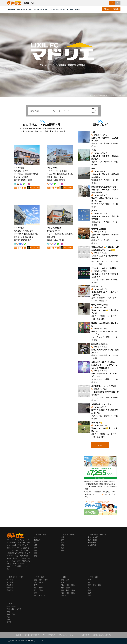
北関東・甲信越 (69, 535)
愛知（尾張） (39, 588)
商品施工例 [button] (21, 9)
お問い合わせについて (102, 635)
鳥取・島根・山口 (94, 585)
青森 (36, 131)
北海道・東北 (41, 535)
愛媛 (89, 590)
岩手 (46, 131)
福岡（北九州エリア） (15, 609)
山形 (56, 131)
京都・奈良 (65, 580)
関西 (65, 577)
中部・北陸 (40, 577)
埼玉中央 (10, 582)
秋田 (41, 131)
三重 (35, 593)
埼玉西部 (10, 585)
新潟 (62, 545)
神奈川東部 (92, 542)
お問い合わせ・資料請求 (111, 9)
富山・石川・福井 (40, 596)
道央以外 (30, 131)
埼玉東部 (10, 580)
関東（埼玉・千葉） (16, 577)
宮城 (52, 131)
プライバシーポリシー (68, 635)
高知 (89, 596)
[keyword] (72, 111)
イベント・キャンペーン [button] (37, 9)
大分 (8, 617)
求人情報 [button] (70, 9)
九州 (11, 604)
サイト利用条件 (49, 635)
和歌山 (63, 596)
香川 (89, 588)
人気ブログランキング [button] (57, 9)
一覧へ (100, 446)
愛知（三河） (39, 590)
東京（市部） (93, 540)
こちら (103, 494)
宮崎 (8, 620)
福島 (62, 131)
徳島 (89, 593)
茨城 (62, 537)
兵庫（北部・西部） (68, 593)
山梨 (62, 548)
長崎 (8, 612)
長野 (62, 550)
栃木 (62, 540)
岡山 (89, 582)
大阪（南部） (66, 588)
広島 (89, 580)
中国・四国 (94, 577)
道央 (23, 131)
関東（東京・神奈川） (98, 535)
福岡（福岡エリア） (14, 606)
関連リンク (85, 635)
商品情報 (11, 9)
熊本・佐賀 (11, 614)
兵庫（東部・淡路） (68, 590)
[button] (57, 94)
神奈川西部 (92, 545)
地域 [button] (76, 9)
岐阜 (35, 585)
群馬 (62, 542)
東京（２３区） (94, 537)
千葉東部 (10, 588)
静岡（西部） (39, 582)
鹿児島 (9, 622)
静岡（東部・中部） (41, 580)
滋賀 (62, 582)
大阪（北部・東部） (68, 585)
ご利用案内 (35, 635)
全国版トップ (21, 635)
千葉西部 (10, 590)
